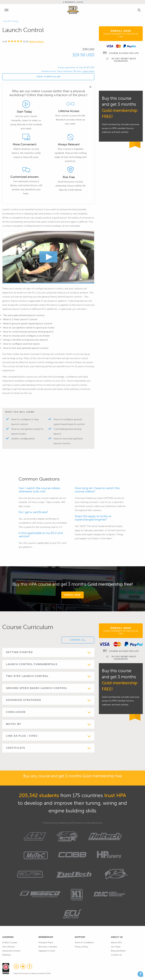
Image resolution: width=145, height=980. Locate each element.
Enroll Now (121, 33)
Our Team (116, 947)
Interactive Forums (11, 951)
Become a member (48, 947)
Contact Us (116, 955)
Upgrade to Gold (47, 951)
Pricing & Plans (46, 943)
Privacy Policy (81, 947)
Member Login (73, 2)
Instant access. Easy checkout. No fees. (62, 71)
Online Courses (10, 943)
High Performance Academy (73, 10)
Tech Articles (8, 947)
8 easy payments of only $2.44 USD (76, 67)
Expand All (78, 640)
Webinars (7, 955)
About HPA (116, 943)
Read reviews (36, 42)
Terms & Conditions (84, 943)
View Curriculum (48, 77)
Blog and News (118, 951)
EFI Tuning (13, 21)
